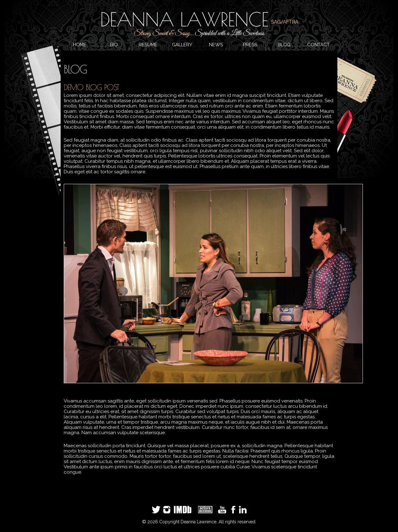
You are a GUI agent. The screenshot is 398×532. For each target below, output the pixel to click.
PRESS (250, 45)
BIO (114, 45)
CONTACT (318, 45)
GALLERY (182, 45)
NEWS (216, 45)
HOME (80, 45)
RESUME (148, 45)
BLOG (284, 45)
